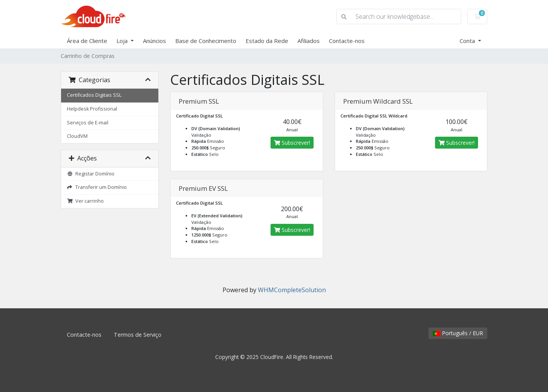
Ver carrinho (85, 201)
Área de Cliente (87, 41)
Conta (468, 41)
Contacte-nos (347, 41)
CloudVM (77, 136)
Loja (123, 41)
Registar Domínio (91, 174)
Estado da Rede (267, 41)
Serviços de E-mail (88, 123)
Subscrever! (292, 143)
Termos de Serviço (138, 335)
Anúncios (154, 41)
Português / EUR (458, 333)
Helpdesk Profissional (92, 109)
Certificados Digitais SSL (94, 95)
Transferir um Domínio (97, 187)
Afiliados (309, 41)
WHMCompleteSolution (292, 290)
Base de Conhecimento (206, 41)
